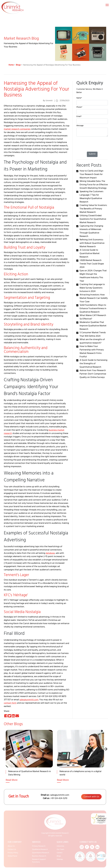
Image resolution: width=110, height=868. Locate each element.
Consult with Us (91, 797)
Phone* (79, 107)
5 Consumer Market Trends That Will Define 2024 (93, 335)
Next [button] (105, 749)
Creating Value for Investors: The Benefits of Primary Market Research (93, 209)
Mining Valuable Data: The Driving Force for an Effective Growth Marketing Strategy (94, 185)
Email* (79, 117)
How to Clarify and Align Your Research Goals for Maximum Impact (91, 175)
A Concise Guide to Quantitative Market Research (90, 254)
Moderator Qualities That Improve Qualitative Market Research (93, 326)
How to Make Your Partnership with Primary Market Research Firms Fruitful (92, 352)
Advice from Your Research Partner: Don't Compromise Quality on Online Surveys (93, 374)
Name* (79, 98)
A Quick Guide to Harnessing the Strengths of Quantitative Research (93, 364)
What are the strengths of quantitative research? (92, 341)
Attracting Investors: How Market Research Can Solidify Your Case (94, 298)
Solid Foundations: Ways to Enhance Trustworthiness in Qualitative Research (93, 309)
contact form (10, 703)
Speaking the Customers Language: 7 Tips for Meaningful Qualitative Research (91, 197)
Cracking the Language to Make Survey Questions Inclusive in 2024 (92, 288)
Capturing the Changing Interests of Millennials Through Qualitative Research (91, 231)
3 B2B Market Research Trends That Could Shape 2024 (92, 264)
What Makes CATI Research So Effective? (93, 317)
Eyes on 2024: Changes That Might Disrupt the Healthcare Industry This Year (93, 276)
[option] (29, 759)
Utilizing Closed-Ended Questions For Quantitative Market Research (93, 219)
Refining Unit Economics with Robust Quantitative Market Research (92, 243)
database (50, 553)
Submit (92, 154)
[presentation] (88, 143)
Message (80, 126)
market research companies (17, 129)
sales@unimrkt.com (29, 700)
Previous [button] (5, 749)
